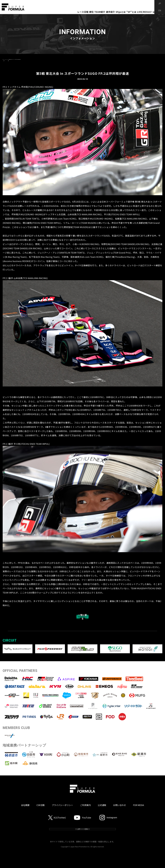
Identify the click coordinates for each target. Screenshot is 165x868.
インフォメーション (18, 59)
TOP (5, 59)
